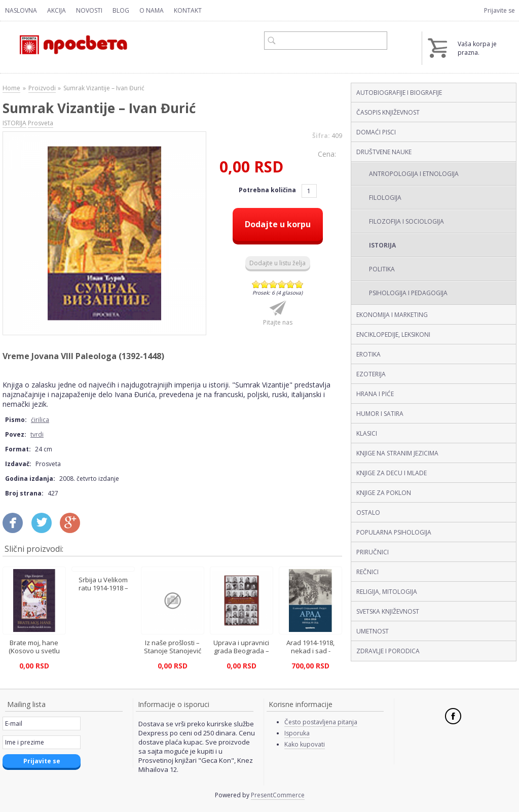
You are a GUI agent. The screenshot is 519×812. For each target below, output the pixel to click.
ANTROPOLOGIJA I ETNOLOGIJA (414, 174)
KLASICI (367, 433)
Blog (121, 10)
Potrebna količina (268, 190)
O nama (152, 10)
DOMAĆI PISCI (376, 132)
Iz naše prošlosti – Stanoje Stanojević (173, 647)
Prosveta (41, 123)
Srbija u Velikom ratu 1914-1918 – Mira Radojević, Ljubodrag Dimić (103, 592)
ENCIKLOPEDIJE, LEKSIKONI (393, 334)
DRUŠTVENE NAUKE (384, 152)
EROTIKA (368, 354)
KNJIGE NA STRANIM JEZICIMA (397, 453)
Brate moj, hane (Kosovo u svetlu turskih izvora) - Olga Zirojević (34, 655)
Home (11, 88)
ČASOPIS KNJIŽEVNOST (388, 112)
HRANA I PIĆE (375, 394)
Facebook (453, 716)
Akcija (57, 10)
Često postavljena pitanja (321, 722)
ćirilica (40, 420)
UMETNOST (373, 631)
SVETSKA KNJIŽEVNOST (388, 611)
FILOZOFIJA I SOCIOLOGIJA (406, 221)
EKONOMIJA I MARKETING (392, 315)
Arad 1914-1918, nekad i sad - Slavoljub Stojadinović (310, 655)
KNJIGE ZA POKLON (384, 493)
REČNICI (367, 572)
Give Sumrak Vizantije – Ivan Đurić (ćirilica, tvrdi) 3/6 (273, 284)
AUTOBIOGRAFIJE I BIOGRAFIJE (399, 93)
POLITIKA (382, 269)
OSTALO (368, 513)
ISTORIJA (382, 245)
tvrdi (37, 434)
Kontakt (188, 10)
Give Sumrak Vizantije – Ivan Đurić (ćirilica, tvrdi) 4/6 (282, 284)
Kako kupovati (305, 744)
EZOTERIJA (371, 374)
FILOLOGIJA (385, 198)
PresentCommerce (278, 795)
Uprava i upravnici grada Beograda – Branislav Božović (241, 651)
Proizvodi (42, 88)
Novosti (89, 10)
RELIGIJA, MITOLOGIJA (387, 592)
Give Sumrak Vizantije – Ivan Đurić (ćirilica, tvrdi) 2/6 (265, 284)
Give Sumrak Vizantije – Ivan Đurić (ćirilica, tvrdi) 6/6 (299, 284)
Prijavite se (499, 10)
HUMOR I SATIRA (380, 414)
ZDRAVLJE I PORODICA (388, 651)
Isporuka (297, 733)
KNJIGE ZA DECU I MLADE (392, 473)
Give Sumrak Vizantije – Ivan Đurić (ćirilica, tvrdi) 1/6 (256, 284)
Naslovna (21, 10)
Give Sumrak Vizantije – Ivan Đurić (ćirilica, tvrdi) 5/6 (291, 284)
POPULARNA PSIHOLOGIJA (394, 532)
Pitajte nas (278, 322)
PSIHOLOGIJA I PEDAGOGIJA (408, 293)
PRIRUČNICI (373, 552)
